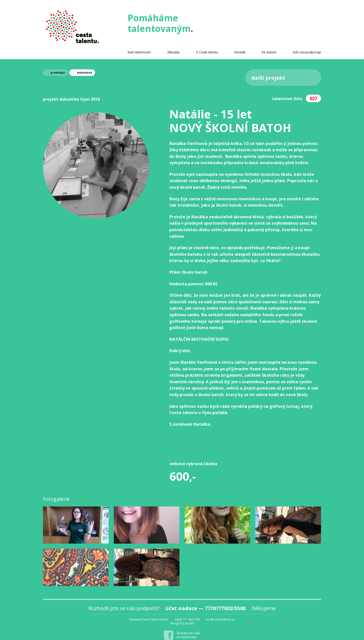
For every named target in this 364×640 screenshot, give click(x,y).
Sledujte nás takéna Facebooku (188, 635)
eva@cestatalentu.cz (220, 619)
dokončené (84, 73)
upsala (189, 623)
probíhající (58, 73)
